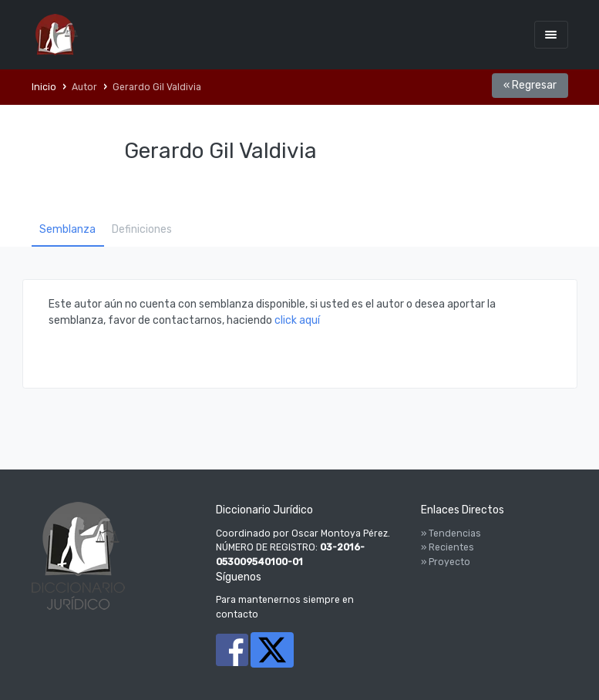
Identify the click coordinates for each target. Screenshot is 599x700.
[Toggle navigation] (551, 34)
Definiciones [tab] (142, 229)
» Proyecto (446, 562)
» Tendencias (451, 533)
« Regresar (530, 85)
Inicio (44, 87)
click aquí (297, 320)
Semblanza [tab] (67, 229)
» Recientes (448, 547)
